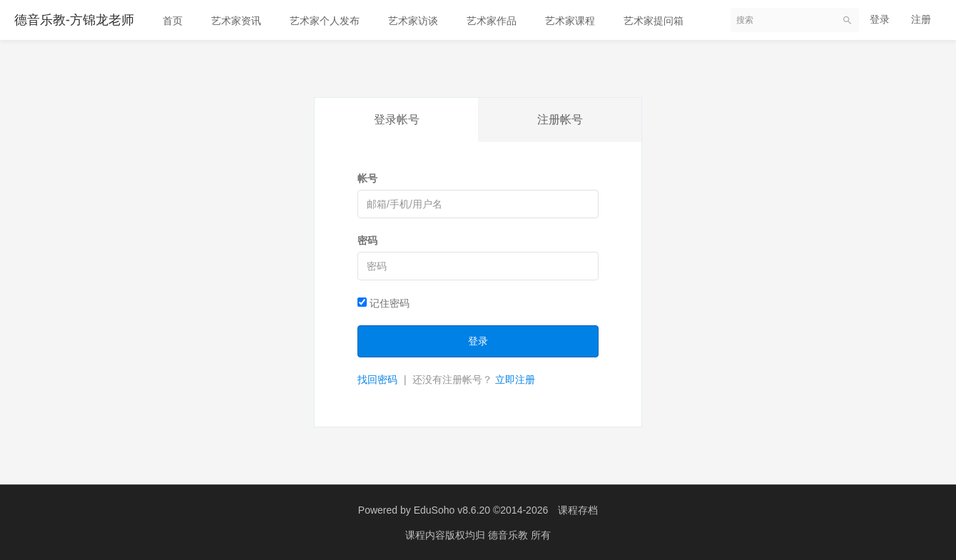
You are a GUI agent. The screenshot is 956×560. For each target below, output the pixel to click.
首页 (173, 21)
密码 (367, 240)
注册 (921, 19)
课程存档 (578, 510)
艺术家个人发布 (325, 21)
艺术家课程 (570, 21)
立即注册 (515, 380)
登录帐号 (397, 119)
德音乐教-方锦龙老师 (74, 20)
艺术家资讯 (236, 21)
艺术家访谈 (413, 21)
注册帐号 (560, 119)
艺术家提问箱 (654, 21)
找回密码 (377, 380)
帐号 (367, 178)
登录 (880, 19)
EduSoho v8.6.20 (452, 510)
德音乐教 (509, 535)
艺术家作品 (492, 21)
